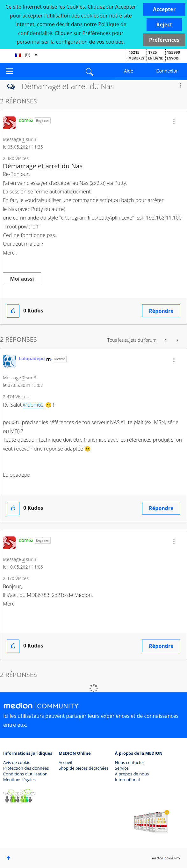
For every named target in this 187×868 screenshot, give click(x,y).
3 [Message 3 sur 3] (24, 559)
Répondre (161, 311)
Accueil (65, 762)
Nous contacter (130, 762)
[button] (164, 9)
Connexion (168, 71)
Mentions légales (19, 780)
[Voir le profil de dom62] (26, 120)
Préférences (164, 40)
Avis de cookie (17, 762)
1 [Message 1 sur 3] (24, 139)
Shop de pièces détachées (84, 768)
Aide (129, 71)
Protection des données (26, 768)
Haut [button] (8, 858)
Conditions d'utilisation (25, 774)
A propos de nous (132, 774)
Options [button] (180, 85)
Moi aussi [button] (22, 279)
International (127, 780)
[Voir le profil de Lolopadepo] (32, 358)
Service (122, 768)
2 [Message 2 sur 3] (24, 378)
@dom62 (33, 405)
